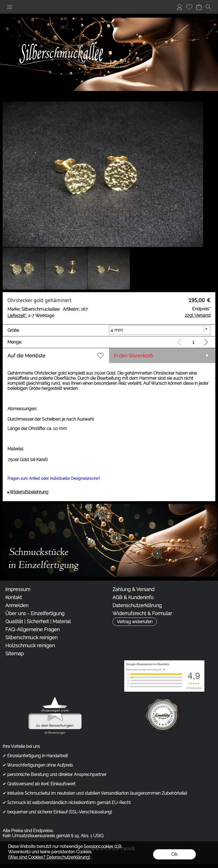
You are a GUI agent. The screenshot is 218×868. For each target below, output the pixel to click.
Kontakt (14, 597)
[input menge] (193, 342)
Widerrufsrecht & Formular (142, 613)
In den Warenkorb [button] (133, 356)
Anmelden (180, 7)
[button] (10, 7)
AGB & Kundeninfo (133, 597)
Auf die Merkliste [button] (26, 356)
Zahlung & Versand (133, 589)
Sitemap (15, 654)
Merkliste (189, 7)
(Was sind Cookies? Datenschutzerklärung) (49, 857)
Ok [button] (174, 854)
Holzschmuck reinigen (30, 646)
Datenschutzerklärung (137, 605)
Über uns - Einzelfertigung (35, 613)
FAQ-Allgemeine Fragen (32, 629)
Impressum (18, 589)
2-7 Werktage (31, 316)
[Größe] (160, 330)
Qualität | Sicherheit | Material (38, 621)
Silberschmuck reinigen (31, 637)
